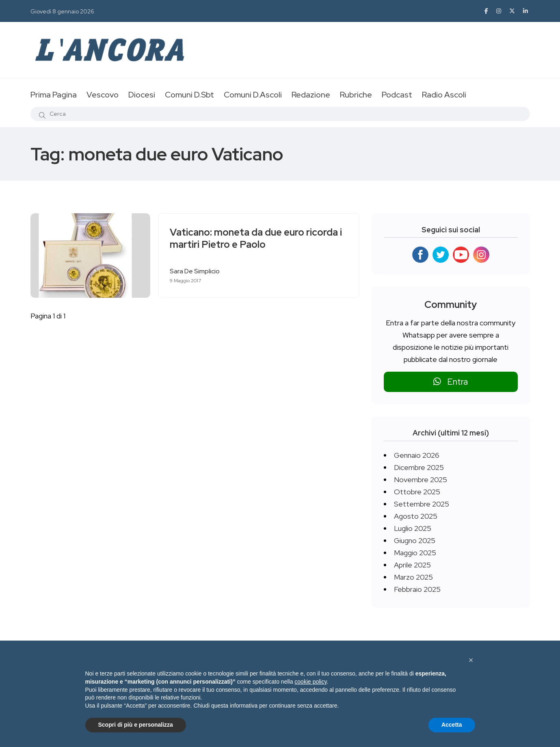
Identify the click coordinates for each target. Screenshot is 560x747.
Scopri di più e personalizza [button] (136, 725)
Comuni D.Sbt (189, 95)
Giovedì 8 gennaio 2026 (62, 11)
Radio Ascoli (444, 95)
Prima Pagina (54, 95)
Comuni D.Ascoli (253, 95)
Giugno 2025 (415, 540)
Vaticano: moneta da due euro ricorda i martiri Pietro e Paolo (257, 239)
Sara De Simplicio (196, 271)
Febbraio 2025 (417, 589)
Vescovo (103, 95)
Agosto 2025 (416, 516)
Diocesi (142, 95)
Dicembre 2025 (419, 467)
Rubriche (356, 95)
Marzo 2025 (413, 577)
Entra (451, 382)
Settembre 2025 (422, 504)
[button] (471, 660)
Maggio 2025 (415, 553)
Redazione (311, 95)
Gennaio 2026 (417, 455)
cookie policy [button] (310, 682)
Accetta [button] (452, 725)
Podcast (397, 95)
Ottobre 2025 (417, 492)
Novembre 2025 (421, 480)
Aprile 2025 (412, 565)
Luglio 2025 (413, 528)
